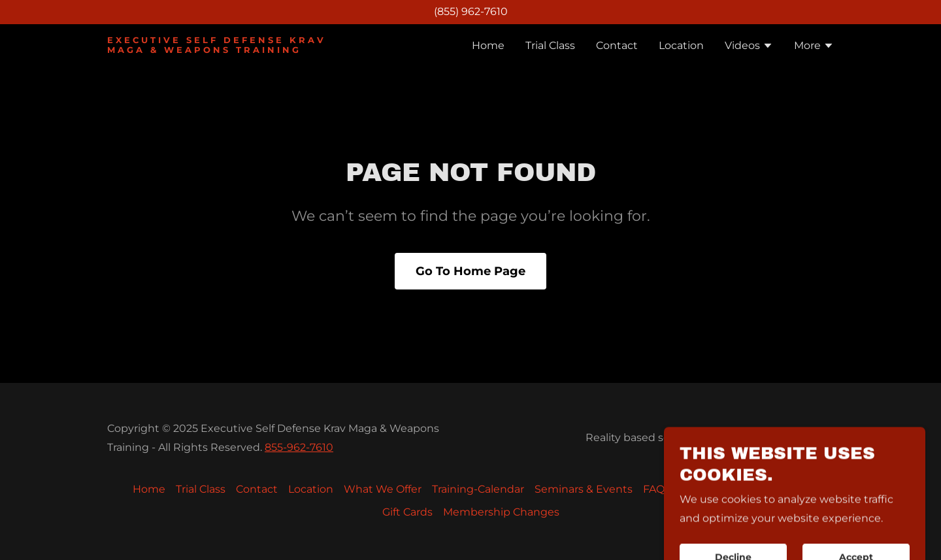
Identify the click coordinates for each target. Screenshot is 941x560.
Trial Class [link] (550, 45)
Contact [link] (617, 45)
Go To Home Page (470, 271)
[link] (234, 49)
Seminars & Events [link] (584, 489)
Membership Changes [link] (501, 512)
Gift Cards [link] (407, 512)
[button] (749, 47)
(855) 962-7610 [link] (471, 11)
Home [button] (149, 489)
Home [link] (488, 45)
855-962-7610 (299, 447)
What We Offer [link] (383, 489)
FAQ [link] (654, 489)
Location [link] (681, 45)
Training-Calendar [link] (478, 489)
